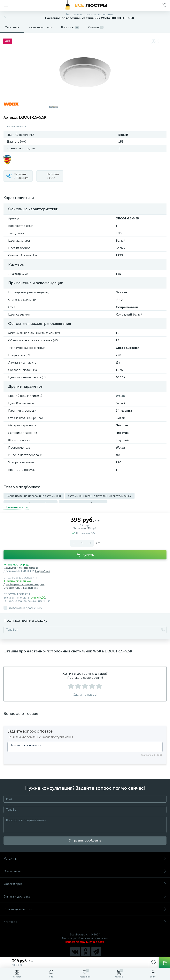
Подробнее (43, 568)
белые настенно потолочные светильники (34, 496)
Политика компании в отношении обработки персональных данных (85, 956)
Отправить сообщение (85, 837)
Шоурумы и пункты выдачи (21, 564)
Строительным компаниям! (21, 584)
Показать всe (16, 504)
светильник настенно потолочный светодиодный (100, 496)
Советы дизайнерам (85, 906)
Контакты (85, 918)
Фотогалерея (85, 880)
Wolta (120, 396)
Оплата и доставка (85, 893)
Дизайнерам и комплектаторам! (24, 581)
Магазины (85, 855)
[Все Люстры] (85, 5)
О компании (85, 868)
